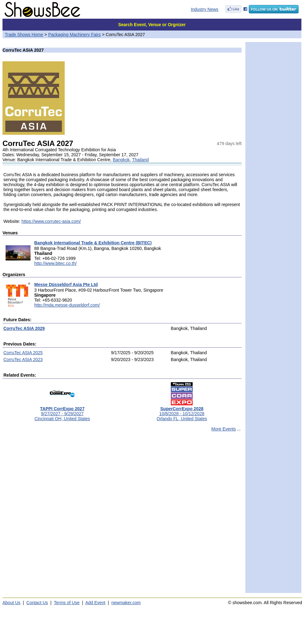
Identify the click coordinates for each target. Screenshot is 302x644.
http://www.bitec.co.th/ (55, 263)
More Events (224, 429)
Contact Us (37, 603)
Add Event (95, 603)
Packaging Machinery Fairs (75, 35)
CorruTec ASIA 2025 (23, 353)
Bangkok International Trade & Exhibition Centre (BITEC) (93, 243)
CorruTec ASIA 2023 (23, 360)
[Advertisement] (73, 515)
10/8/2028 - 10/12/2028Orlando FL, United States (182, 412)
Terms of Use (67, 603)
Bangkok (121, 160)
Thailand (140, 160)
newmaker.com (126, 603)
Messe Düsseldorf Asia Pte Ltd (66, 284)
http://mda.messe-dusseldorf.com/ (67, 305)
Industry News (205, 9)
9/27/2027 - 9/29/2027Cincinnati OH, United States (62, 412)
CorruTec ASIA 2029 (24, 328)
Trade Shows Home (24, 35)
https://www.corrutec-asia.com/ (51, 221)
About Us (12, 603)
